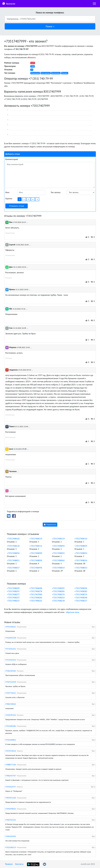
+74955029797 (10, 787)
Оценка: (9, 198)
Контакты (19, 864)
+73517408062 (58, 560)
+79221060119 (10, 847)
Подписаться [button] (50, 525)
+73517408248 (81, 598)
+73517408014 (58, 568)
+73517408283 (81, 591)
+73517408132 (13, 546)
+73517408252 (58, 598)
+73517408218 (58, 601)
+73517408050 (36, 560)
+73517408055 (58, 553)
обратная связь (73, 612)
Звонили (9, 3)
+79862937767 (10, 776)
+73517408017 (13, 568)
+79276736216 (10, 751)
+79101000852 (10, 740)
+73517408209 (13, 588)
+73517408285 (58, 591)
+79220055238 (10, 638)
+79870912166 (10, 798)
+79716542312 (10, 649)
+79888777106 (10, 765)
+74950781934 (10, 715)
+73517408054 (81, 553)
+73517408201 (58, 588)
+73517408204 (81, 588)
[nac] (94, 4)
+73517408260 (36, 598)
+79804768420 (10, 704)
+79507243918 (10, 682)
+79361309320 (10, 671)
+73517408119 (36, 539)
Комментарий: (12, 159)
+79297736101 (10, 693)
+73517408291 (13, 591)
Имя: (7, 192)
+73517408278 (36, 591)
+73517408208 (36, 588)
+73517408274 (81, 594)
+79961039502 (10, 836)
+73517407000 (36, 594)
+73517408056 (13, 553)
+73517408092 (58, 546)
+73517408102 (13, 539)
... (27, 222)
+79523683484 (10, 726)
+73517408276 (58, 594)
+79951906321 (10, 627)
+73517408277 (13, 594)
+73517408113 (36, 546)
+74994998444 (10, 809)
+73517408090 (36, 553)
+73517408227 (13, 601)
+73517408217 (81, 601)
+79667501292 (10, 820)
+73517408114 (58, 539)
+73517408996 (36, 568)
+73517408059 (81, 546)
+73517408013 (81, 568)
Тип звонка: (56, 192)
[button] (50, 26)
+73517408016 (81, 560)
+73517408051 (13, 560)
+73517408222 (36, 601)
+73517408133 (81, 539)
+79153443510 (10, 660)
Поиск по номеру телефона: (50, 13)
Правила (9, 864)
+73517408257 (13, 598)
